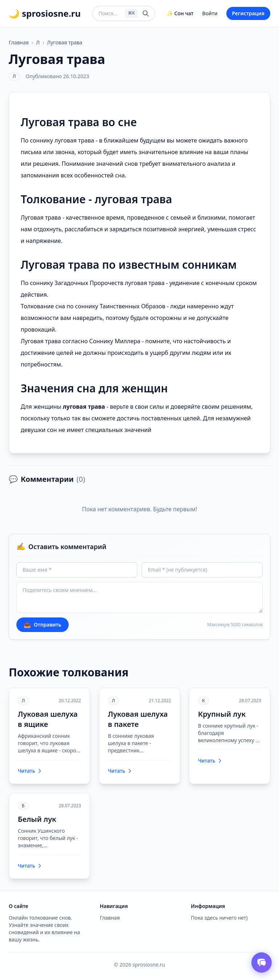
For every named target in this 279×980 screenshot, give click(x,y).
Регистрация (248, 13)
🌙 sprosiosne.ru (45, 13)
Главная (19, 42)
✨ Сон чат (180, 13)
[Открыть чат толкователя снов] (262, 963)
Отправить (43, 625)
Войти (210, 13)
